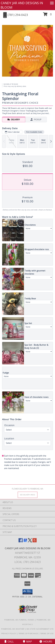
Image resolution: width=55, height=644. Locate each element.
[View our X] (30, 541)
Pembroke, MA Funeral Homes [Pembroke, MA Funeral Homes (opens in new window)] (19, 620)
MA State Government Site (40, 629)
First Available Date (34, 132)
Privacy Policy (9, 633)
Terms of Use (47, 633)
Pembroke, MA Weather (13, 629)
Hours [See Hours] (46, 641)
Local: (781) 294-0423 (28, 562)
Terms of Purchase (28, 633)
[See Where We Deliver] (28, 495)
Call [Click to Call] (9, 641)
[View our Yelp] (35, 541)
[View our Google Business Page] (25, 541)
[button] (47, 15)
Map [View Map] (27, 641)
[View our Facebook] (21, 541)
